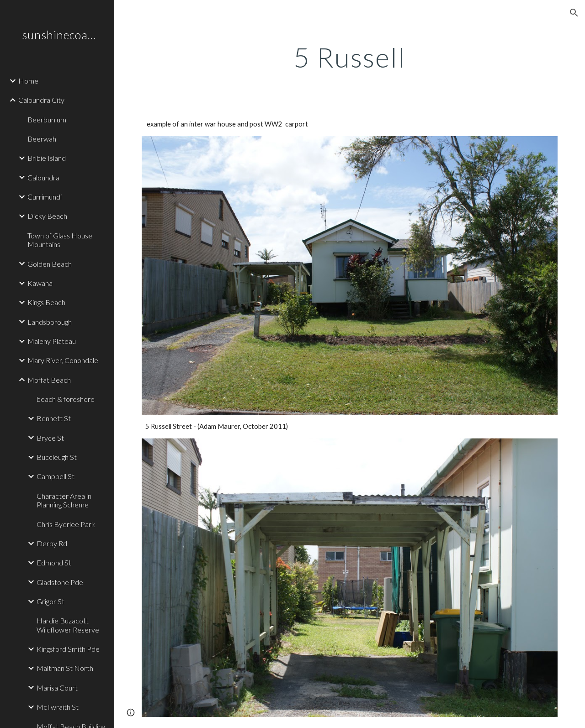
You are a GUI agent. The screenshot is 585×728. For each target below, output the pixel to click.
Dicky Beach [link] (47, 216)
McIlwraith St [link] (58, 707)
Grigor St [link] (51, 601)
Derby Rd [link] (52, 543)
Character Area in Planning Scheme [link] (64, 500)
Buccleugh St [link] (57, 457)
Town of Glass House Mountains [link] (60, 240)
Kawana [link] (40, 283)
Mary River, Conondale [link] (63, 360)
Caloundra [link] (43, 177)
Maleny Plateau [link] (52, 341)
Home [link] (28, 81)
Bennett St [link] (54, 418)
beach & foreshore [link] (66, 399)
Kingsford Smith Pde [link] (68, 649)
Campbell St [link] (56, 476)
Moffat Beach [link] (49, 380)
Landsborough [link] (50, 322)
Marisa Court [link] (57, 688)
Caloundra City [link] (41, 100)
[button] (574, 13)
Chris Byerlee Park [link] (66, 524)
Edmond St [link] (54, 562)
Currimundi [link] (45, 197)
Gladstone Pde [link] (60, 582)
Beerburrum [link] (47, 119)
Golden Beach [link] (50, 264)
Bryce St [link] (50, 438)
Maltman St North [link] (65, 668)
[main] (350, 57)
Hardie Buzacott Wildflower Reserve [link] (68, 625)
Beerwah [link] (42, 139)
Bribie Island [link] (47, 158)
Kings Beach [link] (46, 302)
